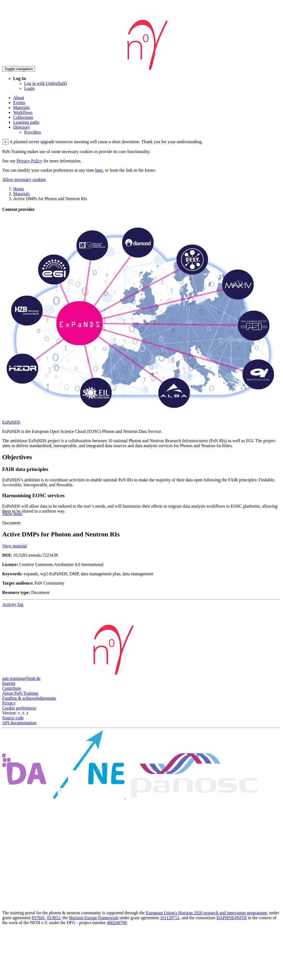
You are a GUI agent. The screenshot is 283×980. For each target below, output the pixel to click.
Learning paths (26, 122)
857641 (38, 918)
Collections (23, 117)
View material (15, 546)
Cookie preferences (19, 708)
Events (19, 103)
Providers (32, 132)
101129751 (170, 918)
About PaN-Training (20, 693)
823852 (54, 918)
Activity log (13, 604)
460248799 (117, 923)
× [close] (5, 142)
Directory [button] (22, 127)
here (99, 170)
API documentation (19, 723)
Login (29, 88)
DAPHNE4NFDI (231, 918)
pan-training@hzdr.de (21, 678)
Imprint (9, 683)
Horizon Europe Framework (94, 918)
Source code (13, 718)
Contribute (12, 688)
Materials (21, 107)
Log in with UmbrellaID (46, 83)
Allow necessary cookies (24, 179)
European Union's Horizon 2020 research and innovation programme (206, 913)
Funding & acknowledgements (29, 698)
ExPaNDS (11, 422)
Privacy (9, 703)
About (19, 98)
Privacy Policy (29, 161)
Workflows (23, 112)
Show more (12, 514)
